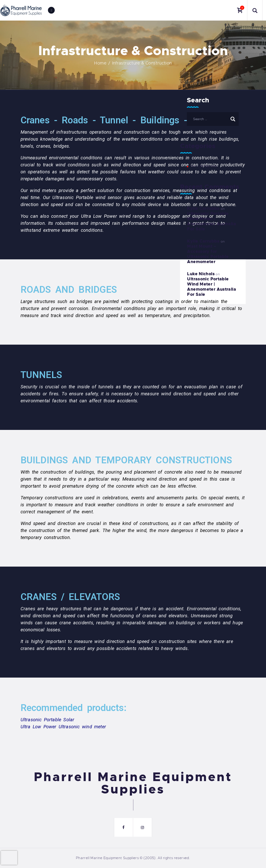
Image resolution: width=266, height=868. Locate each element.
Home (100, 63)
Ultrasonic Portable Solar (48, 720)
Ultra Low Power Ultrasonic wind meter (63, 727)
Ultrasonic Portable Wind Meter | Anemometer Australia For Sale (212, 221)
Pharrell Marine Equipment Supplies (133, 783)
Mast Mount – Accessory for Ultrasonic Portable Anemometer (208, 254)
